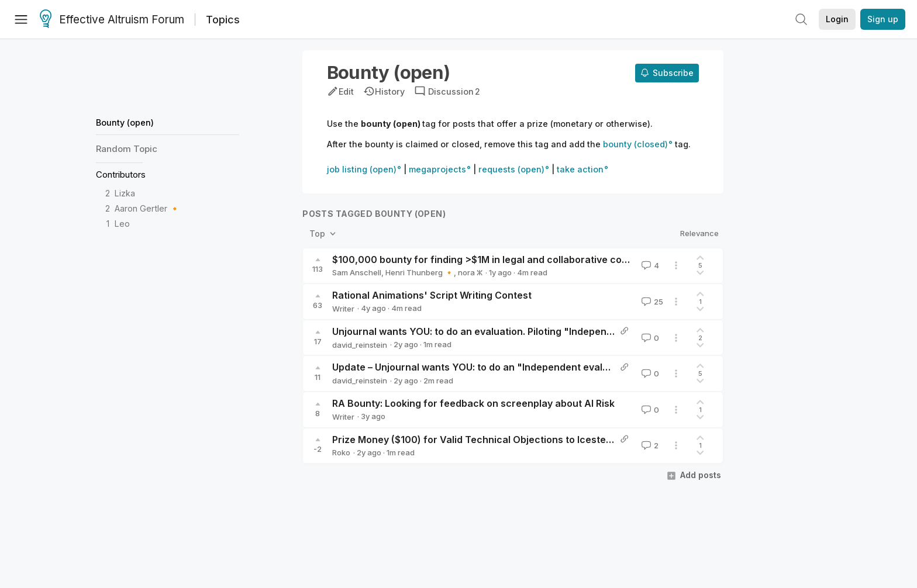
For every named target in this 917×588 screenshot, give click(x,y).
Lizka (125, 193)
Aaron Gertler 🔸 (147, 208)
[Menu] (21, 19)
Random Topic (127, 149)
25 (651, 302)
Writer (343, 309)
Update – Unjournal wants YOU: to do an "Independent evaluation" (485, 367)
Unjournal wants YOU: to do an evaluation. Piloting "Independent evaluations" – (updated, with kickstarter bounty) (594, 331)
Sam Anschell (357, 272)
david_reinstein (360, 345)
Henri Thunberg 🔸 (420, 272)
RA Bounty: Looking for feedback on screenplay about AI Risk (473, 403)
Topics (223, 20)
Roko (341, 452)
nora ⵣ (470, 272)
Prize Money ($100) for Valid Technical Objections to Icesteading (482, 440)
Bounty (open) (125, 122)
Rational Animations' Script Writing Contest (432, 295)
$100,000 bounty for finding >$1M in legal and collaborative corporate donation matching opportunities (571, 260)
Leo (122, 224)
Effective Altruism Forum (112, 20)
